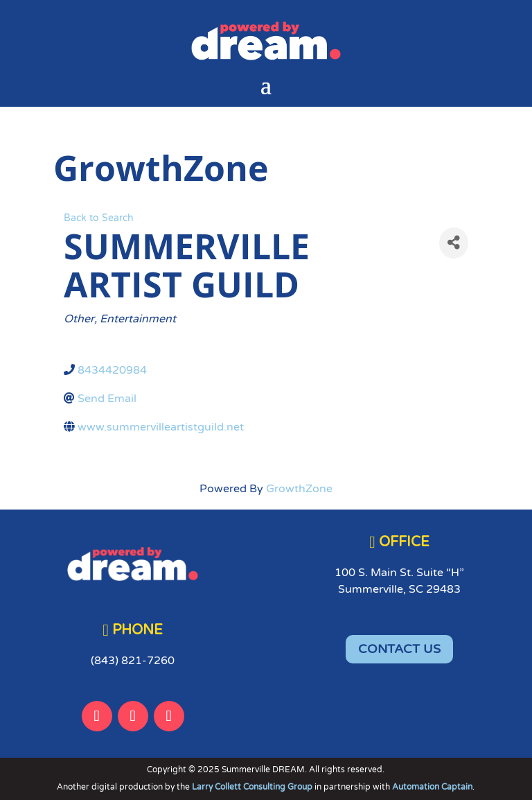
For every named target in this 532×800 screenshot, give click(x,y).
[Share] (454, 243)
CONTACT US (399, 649)
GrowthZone (299, 489)
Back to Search (99, 218)
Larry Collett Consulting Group (253, 787)
